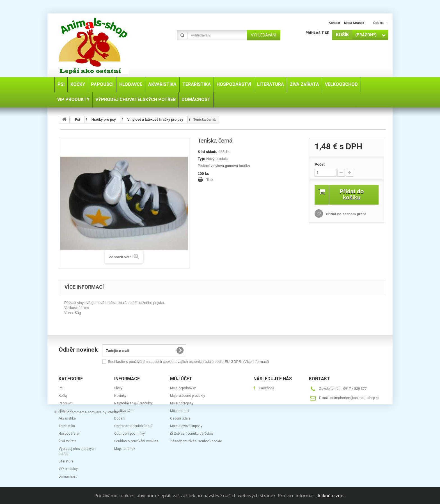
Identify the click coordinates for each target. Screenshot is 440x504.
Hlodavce (66, 411)
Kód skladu (208, 152)
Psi (61, 388)
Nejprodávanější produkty (133, 403)
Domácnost (68, 476)
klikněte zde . (332, 496)
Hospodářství (69, 434)
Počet (319, 164)
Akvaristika (67, 418)
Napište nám (124, 411)
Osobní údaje (180, 418)
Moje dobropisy (182, 403)
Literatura (66, 461)
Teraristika (67, 426)
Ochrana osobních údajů (133, 426)
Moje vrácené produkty (188, 396)
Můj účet (181, 379)
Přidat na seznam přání (345, 214)
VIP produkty (68, 469)
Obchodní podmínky (130, 434)
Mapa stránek (125, 449)
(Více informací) (256, 362)
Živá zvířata (68, 441)
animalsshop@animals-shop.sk (355, 398)
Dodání (120, 418)
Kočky (63, 396)
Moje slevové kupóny (186, 426)
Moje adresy (180, 411)
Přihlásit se (317, 33)
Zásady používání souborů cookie (196, 441)
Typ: (201, 159)
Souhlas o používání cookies (136, 441)
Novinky (120, 396)
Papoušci (66, 403)
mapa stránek (354, 23)
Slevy (118, 388)
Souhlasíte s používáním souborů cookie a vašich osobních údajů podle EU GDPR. (188, 362)
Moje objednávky (183, 388)
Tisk (210, 180)
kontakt (334, 23)
